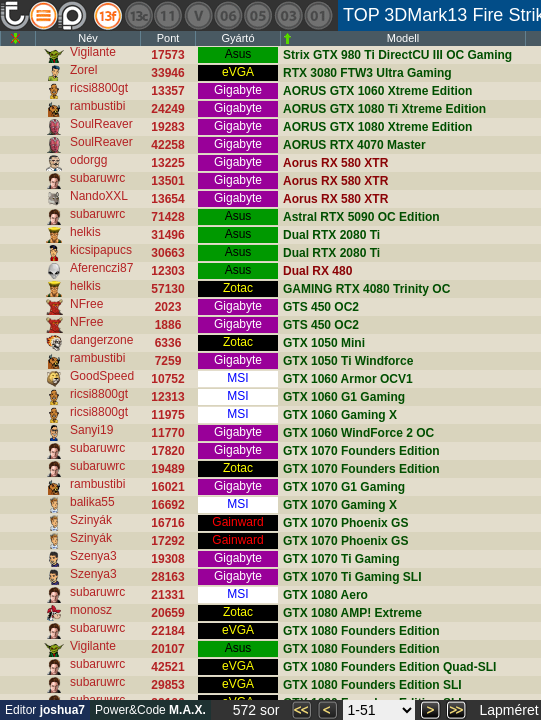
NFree (86, 304)
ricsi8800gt (99, 88)
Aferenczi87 (101, 268)
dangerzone (101, 340)
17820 (167, 451)
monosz (91, 610)
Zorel (83, 70)
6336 (168, 343)
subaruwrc (97, 178)
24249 (167, 109)
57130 (167, 289)
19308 (167, 559)
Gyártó (237, 38)
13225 (167, 163)
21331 (167, 595)
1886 (168, 325)
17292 (167, 541)
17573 (167, 55)
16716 (167, 523)
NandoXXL (99, 196)
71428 (167, 217)
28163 (167, 577)
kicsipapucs (101, 250)
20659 (167, 613)
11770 (167, 433)
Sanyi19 (91, 430)
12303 (167, 271)
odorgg (88, 160)
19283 (167, 127)
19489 (167, 469)
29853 (167, 685)
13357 (167, 91)
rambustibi (97, 106)
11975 (167, 415)
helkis (85, 232)
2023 (168, 307)
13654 (167, 199)
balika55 (92, 502)
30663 (167, 253)
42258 (167, 145)
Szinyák (91, 520)
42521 (167, 667)
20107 (167, 649)
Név (88, 38)
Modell (403, 38)
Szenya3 (93, 556)
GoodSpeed (102, 376)
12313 (167, 397)
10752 (167, 379)
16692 (167, 505)
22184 (167, 631)
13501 (167, 181)
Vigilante (93, 52)
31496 (167, 235)
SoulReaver (101, 124)
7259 (168, 361)
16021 (167, 487)
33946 (167, 73)
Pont (168, 38)
